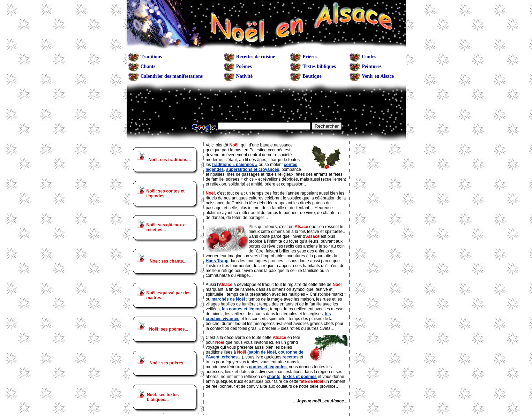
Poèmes (244, 66)
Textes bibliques (319, 66)
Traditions (151, 57)
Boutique (312, 76)
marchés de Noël (228, 299)
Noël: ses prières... (168, 363)
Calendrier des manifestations (172, 76)
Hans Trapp (217, 261)
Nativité (244, 76)
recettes (291, 357)
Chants (148, 66)
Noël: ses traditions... (169, 160)
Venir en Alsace (378, 76)
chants (274, 377)
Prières (310, 57)
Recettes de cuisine (256, 57)
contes (291, 165)
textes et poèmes (299, 377)
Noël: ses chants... (168, 261)
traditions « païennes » (235, 165)
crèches (230, 357)
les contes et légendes (244, 309)
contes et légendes (268, 367)
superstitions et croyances (253, 169)
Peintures (372, 66)
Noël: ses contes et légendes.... (166, 194)
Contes (369, 57)
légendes (215, 169)
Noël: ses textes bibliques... (163, 397)
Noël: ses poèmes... (168, 329)
